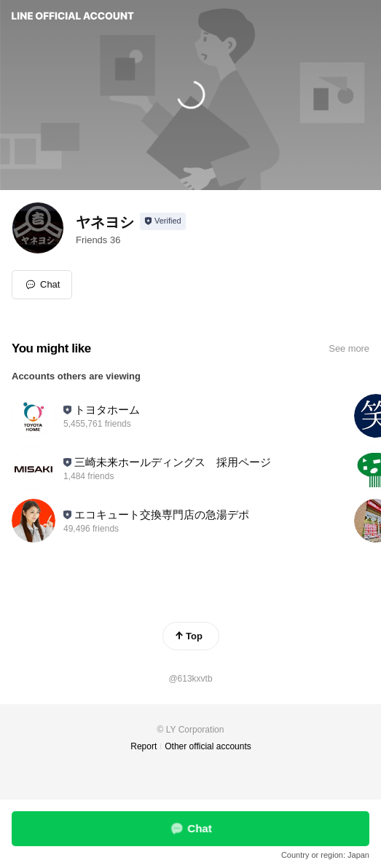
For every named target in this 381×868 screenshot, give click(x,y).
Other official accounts (208, 746)
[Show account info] (163, 221)
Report (144, 746)
